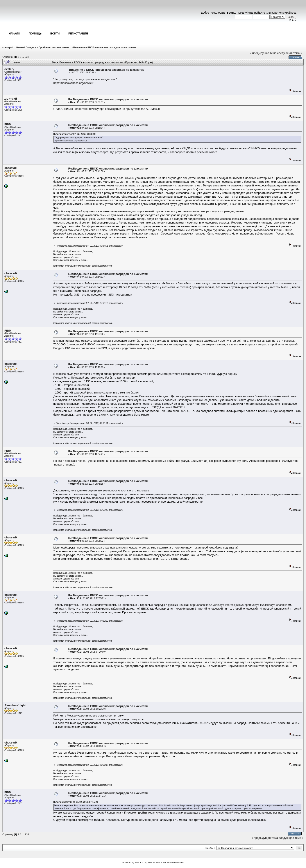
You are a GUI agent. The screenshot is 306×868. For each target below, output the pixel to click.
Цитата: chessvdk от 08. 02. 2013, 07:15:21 (76, 802)
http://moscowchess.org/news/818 (75, 83)
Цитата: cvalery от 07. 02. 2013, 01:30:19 (74, 134)
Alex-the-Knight (15, 705)
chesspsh (8, 47)
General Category (26, 47)
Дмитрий (11, 99)
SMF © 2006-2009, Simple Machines (166, 863)
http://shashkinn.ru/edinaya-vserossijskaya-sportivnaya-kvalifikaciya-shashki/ (239, 605)
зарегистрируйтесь (284, 13)
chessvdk (11, 168)
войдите (260, 13)
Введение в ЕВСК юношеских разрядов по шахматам (105, 47)
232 (27, 57)
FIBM (8, 124)
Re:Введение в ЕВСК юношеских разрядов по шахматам (108, 99)
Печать (296, 58)
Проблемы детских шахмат (55, 47)
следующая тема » (290, 53)
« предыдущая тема (263, 53)
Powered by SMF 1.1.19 (134, 863)
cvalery (9, 69)
